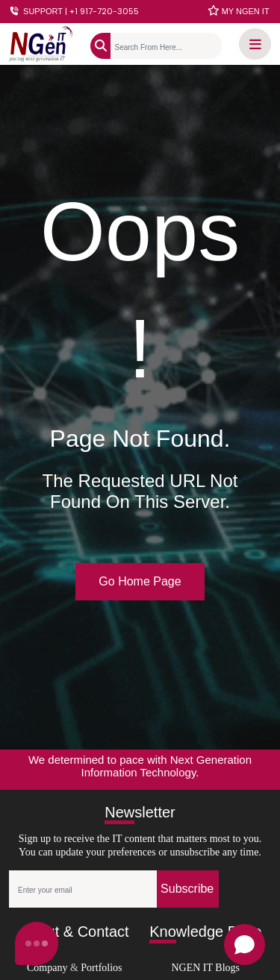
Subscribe (187, 889)
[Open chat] (245, 945)
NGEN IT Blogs (205, 968)
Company (47, 968)
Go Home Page (140, 581)
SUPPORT (74, 11)
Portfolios (101, 968)
